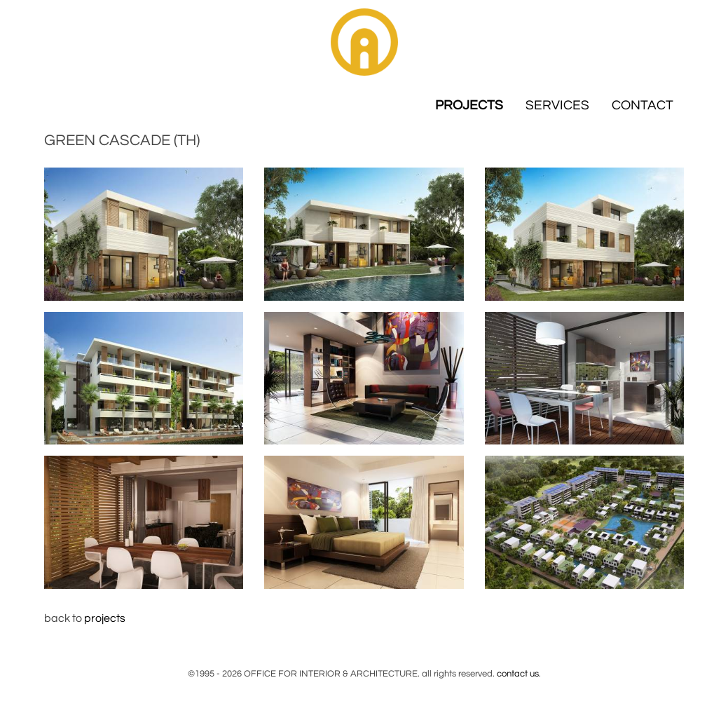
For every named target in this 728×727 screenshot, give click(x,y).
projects (105, 618)
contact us (518, 674)
